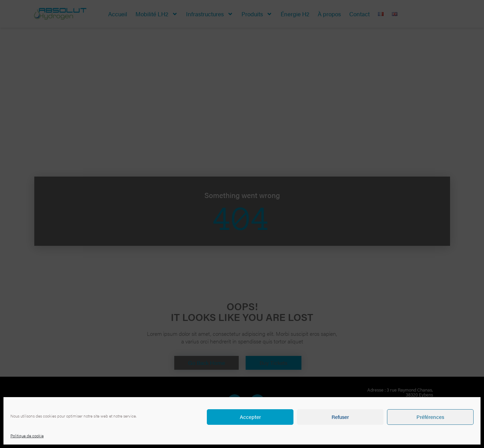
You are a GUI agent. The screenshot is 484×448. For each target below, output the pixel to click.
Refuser (340, 417)
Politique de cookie (27, 436)
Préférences (430, 417)
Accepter (250, 417)
